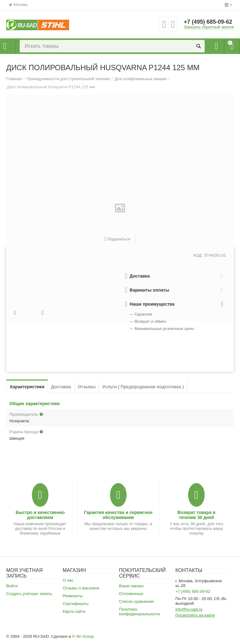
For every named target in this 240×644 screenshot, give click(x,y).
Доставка (61, 387)
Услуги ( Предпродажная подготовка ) (143, 387)
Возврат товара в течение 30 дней (197, 515)
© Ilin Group (83, 636)
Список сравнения (136, 601)
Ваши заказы (131, 586)
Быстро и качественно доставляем (40, 515)
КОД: (198, 255)
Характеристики (27, 387)
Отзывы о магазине (81, 588)
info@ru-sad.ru (189, 609)
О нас (68, 580)
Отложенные (131, 594)
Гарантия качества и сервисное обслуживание (118, 515)
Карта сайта (74, 611)
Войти (12, 586)
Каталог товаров (5, 46)
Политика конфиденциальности (140, 612)
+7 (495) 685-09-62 (208, 22)
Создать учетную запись (29, 594)
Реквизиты (72, 596)
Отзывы (87, 387)
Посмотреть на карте (195, 615)
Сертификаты (75, 604)
